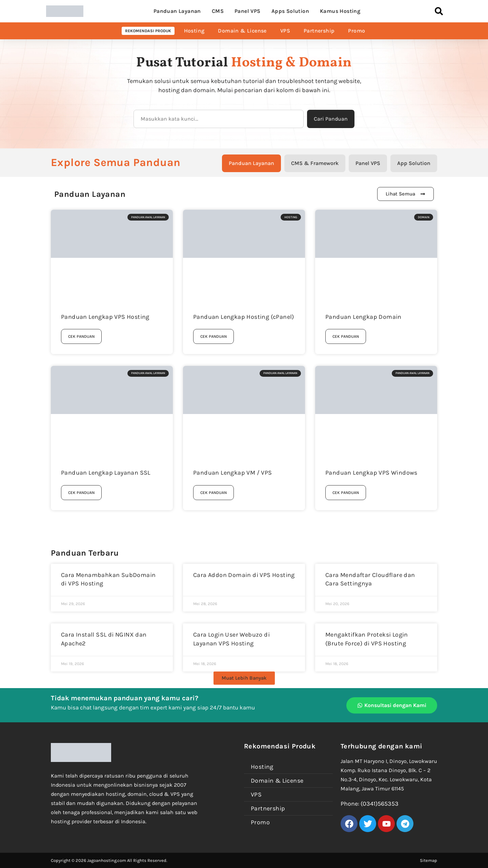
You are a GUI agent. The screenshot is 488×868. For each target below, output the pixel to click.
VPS (285, 31)
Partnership (319, 31)
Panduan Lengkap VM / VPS (233, 473)
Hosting (194, 31)
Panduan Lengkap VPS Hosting (105, 317)
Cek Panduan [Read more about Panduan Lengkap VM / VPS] (213, 493)
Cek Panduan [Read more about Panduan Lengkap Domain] (346, 336)
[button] (244, 678)
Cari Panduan (331, 119)
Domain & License (242, 31)
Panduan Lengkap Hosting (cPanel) (244, 317)
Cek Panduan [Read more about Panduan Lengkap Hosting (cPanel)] (213, 336)
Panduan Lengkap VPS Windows (371, 473)
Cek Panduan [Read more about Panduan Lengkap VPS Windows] (346, 493)
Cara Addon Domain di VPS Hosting (244, 575)
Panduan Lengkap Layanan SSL (106, 473)
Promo (357, 31)
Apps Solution (290, 11)
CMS (218, 11)
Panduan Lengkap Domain (363, 317)
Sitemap (429, 860)
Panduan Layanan (177, 11)
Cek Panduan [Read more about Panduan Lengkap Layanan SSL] (81, 493)
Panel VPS (248, 11)
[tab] (251, 163)
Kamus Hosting (340, 11)
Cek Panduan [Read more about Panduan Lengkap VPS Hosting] (81, 336)
